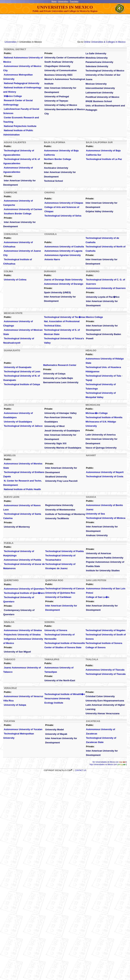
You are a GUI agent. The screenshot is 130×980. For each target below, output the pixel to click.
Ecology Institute (54, 703)
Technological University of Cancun (65, 589)
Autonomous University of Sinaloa (23, 630)
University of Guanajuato (18, 367)
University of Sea (96, 514)
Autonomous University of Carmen (23, 209)
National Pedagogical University (22, 83)
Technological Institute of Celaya (22, 384)
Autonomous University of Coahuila (64, 247)
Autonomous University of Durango (64, 284)
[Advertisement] (65, 25)
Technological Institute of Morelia (104, 417)
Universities (63, 2)
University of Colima (15, 280)
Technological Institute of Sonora (104, 643)
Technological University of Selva (63, 216)
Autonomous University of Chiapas (64, 203)
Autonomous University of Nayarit (105, 472)
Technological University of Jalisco (23, 426)
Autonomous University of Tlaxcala (105, 670)
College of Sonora (95, 647)
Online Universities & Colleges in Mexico (105, 42)
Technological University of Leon (22, 371)
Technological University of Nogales (105, 630)
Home (54, 2)
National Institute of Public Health (22, 489)
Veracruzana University (57, 698)
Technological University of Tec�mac (65, 317)
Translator (74, 2)
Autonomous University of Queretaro (24, 589)
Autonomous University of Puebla (22, 560)
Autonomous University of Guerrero (106, 288)
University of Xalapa (15, 705)
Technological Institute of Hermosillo (65, 643)
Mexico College (95, 317)
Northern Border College (57, 159)
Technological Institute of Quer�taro (24, 593)
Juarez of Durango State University (63, 280)
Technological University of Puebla (64, 551)
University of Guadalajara (18, 422)
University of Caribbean (58, 597)
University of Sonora (56, 630)
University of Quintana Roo (60, 593)
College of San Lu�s (98, 597)
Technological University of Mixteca (106, 518)
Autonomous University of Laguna (63, 251)
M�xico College (13, 96)
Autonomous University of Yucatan (23, 729)
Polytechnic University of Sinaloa (22, 635)
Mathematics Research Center (60, 365)
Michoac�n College (97, 413)
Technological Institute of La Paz (104, 159)
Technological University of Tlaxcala (106, 674)
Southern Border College (18, 214)
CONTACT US (81, 770)
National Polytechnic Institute (20, 126)
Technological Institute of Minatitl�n (65, 694)
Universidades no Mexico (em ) (110, 764)
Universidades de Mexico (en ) (111, 762)
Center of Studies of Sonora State (63, 647)
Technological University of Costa (105, 476)
